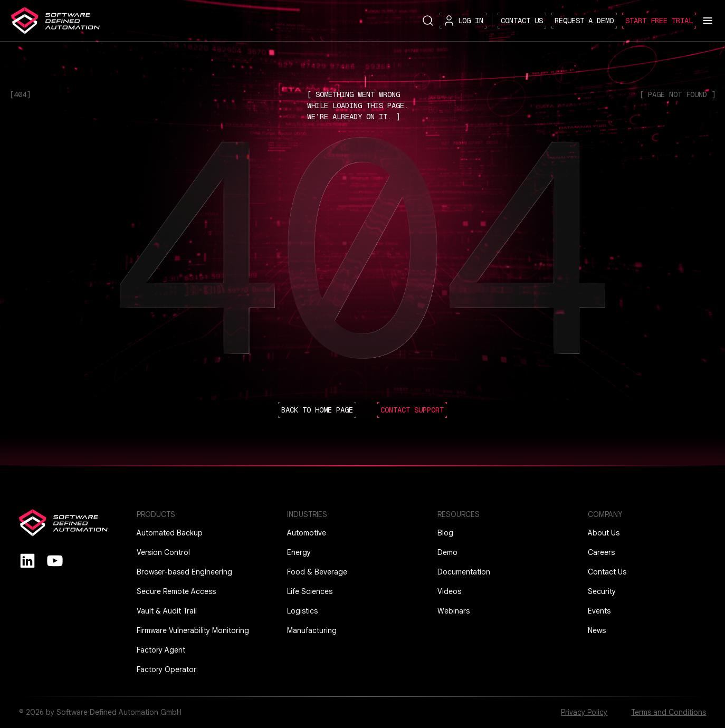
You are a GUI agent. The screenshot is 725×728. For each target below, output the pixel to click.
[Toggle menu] (708, 21)
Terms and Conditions (669, 712)
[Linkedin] (27, 560)
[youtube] (55, 560)
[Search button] (428, 20)
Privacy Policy (584, 712)
